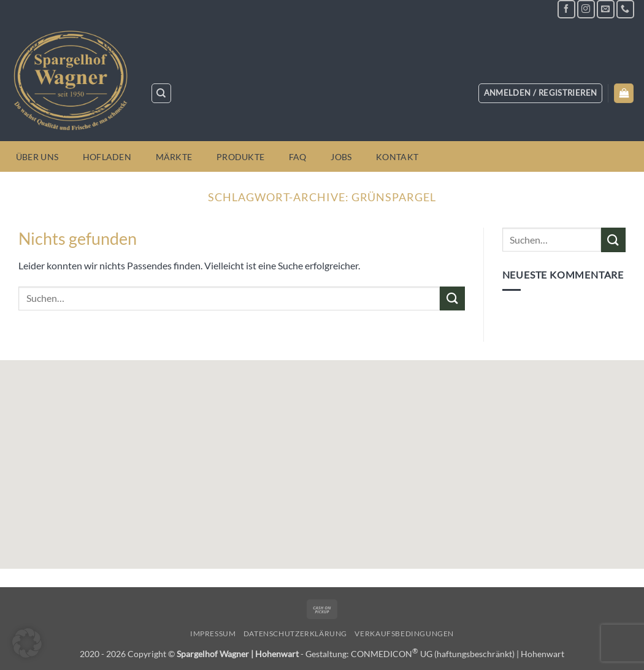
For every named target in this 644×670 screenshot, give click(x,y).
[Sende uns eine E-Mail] (606, 9)
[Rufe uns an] (625, 9)
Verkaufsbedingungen (404, 633)
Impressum (213, 633)
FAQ (298, 157)
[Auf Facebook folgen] (566, 9)
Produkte (240, 157)
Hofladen (107, 157)
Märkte (174, 157)
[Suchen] (161, 93)
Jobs (341, 157)
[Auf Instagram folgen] (586, 9)
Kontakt (397, 157)
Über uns (37, 157)
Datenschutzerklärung (295, 633)
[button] (541, 93)
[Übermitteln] (452, 298)
